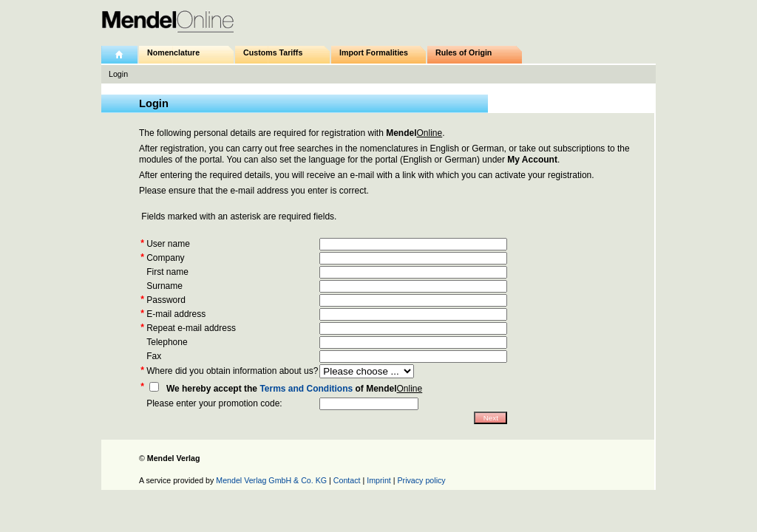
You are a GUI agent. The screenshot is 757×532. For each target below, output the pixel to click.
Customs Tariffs (273, 52)
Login (118, 74)
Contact (347, 480)
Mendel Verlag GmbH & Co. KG (271, 480)
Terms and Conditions (306, 389)
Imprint (379, 480)
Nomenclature (173, 52)
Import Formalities (374, 52)
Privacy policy (422, 480)
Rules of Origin (464, 52)
